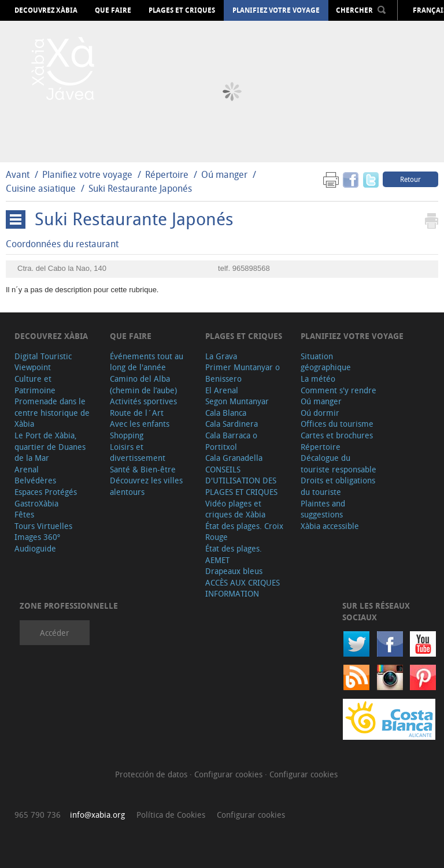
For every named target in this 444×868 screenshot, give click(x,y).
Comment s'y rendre (338, 390)
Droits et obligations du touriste (338, 486)
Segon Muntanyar (237, 401)
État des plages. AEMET (234, 554)
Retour (410, 179)
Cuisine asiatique (41, 188)
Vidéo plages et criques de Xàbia (235, 509)
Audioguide (35, 548)
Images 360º (37, 537)
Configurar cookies (230, 774)
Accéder (55, 633)
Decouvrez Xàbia (46, 10)
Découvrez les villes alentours (146, 486)
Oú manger (224, 174)
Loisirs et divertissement (138, 452)
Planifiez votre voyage (276, 10)
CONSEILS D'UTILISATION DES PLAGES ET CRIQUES (241, 480)
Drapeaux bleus (234, 571)
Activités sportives (143, 401)
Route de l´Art (137, 413)
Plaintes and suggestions (323, 509)
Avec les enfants (140, 424)
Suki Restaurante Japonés (140, 188)
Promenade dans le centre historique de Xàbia (52, 412)
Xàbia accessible (330, 526)
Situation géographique (326, 362)
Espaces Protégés (46, 492)
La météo (318, 379)
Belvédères (35, 480)
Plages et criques (182, 10)
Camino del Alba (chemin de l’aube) (143, 384)
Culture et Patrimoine (35, 384)
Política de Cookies (171, 815)
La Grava (221, 356)
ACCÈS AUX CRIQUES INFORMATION (243, 588)
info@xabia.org (97, 815)
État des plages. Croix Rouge (244, 532)
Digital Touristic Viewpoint (43, 362)
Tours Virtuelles (43, 526)
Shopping (127, 435)
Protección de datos (152, 774)
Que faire (113, 10)
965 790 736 (38, 815)
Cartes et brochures (337, 435)
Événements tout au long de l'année (147, 362)
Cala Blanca (226, 413)
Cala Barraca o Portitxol (231, 441)
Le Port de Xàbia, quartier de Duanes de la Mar (50, 446)
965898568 (251, 268)
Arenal (27, 469)
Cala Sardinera (232, 424)
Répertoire (167, 174)
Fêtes (24, 514)
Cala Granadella (234, 458)
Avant (18, 174)
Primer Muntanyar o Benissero (243, 373)
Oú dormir (320, 413)
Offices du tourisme (337, 424)
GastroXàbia (36, 503)
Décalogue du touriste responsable (338, 463)
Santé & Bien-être (143, 469)
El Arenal (222, 390)
